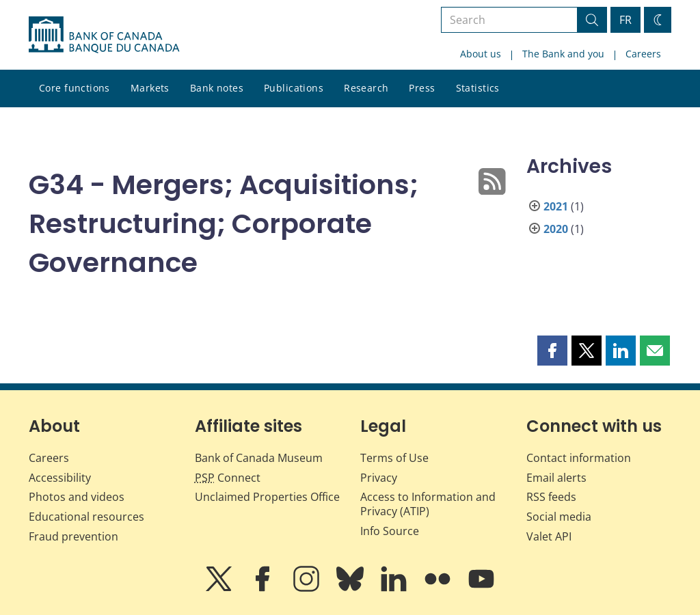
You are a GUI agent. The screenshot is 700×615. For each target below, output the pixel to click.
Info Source (390, 531)
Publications (294, 88)
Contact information (579, 458)
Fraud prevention (73, 536)
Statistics (478, 88)
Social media (559, 517)
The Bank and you (563, 54)
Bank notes (217, 88)
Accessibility (60, 478)
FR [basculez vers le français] (625, 20)
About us (481, 54)
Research (366, 88)
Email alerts (556, 478)
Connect (228, 478)
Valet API (549, 536)
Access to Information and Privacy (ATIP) (428, 504)
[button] (552, 351)
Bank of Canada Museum (259, 458)
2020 (556, 229)
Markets (150, 88)
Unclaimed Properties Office (267, 497)
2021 (556, 206)
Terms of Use (394, 458)
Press (422, 88)
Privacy (379, 478)
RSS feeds (551, 497)
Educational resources (86, 517)
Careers (643, 54)
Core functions (75, 88)
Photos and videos (77, 497)
